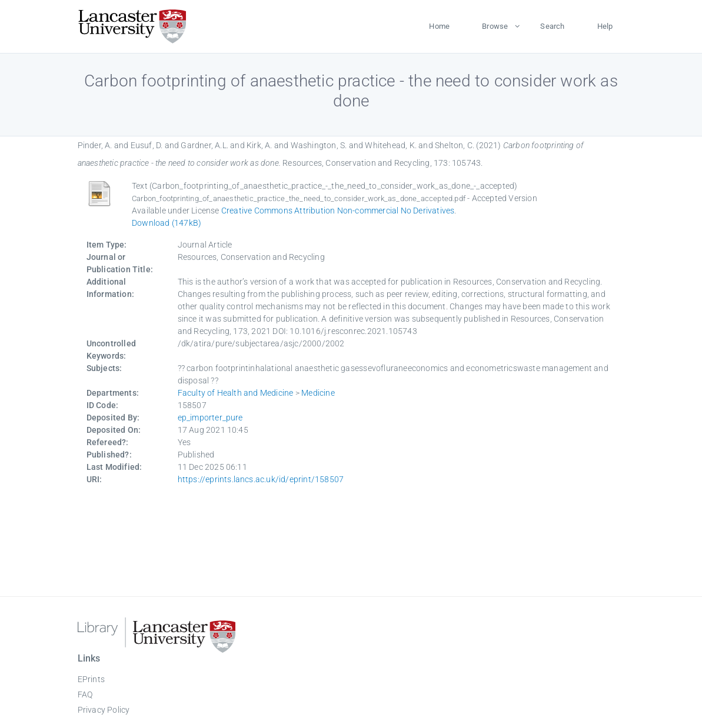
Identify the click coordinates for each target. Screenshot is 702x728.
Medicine (318, 393)
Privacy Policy (104, 710)
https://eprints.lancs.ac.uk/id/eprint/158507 (261, 479)
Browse (495, 26)
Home (439, 26)
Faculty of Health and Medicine (236, 393)
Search (552, 26)
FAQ (85, 694)
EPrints (91, 679)
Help (605, 26)
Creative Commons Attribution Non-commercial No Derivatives (338, 211)
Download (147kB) (167, 223)
